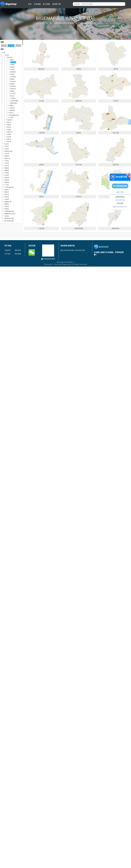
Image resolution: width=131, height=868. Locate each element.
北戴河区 (12, 110)
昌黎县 (12, 60)
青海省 (7, 209)
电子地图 (46, 4)
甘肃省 (7, 206)
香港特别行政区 (9, 219)
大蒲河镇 (13, 77)
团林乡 (12, 91)
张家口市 (10, 132)
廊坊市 (9, 139)
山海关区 (12, 108)
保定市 (9, 130)
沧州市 (9, 137)
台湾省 (7, 216)
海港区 (12, 106)
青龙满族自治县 (14, 115)
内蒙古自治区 (9, 151)
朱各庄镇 (13, 86)
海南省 (7, 190)
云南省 (7, 199)
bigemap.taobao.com (120, 207)
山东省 (7, 175)
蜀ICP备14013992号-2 (65, 262)
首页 (30, 4)
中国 (4, 53)
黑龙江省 (7, 158)
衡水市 (9, 142)
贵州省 (7, 197)
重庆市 (7, 192)
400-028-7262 (120, 200)
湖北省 (7, 180)
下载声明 (7, 250)
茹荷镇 (12, 84)
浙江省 (7, 166)
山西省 (7, 149)
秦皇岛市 (10, 57)
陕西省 (7, 204)
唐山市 (9, 122)
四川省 (7, 194)
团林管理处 (14, 103)
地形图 (18, 46)
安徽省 (7, 168)
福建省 (7, 170)
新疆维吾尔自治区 (10, 214)
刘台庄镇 (13, 82)
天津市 (7, 146)
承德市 (9, 134)
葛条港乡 (13, 62)
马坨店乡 (13, 94)
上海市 (7, 161)
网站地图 (18, 254)
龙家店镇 (13, 72)
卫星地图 (37, 4)
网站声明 (18, 250)
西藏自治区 (8, 202)
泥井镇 (12, 74)
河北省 (7, 55)
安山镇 (12, 69)
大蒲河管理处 (14, 101)
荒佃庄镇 (13, 89)
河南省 (7, 178)
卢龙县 (12, 118)
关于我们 (7, 254)
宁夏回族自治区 (9, 211)
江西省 (7, 173)
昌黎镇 (12, 65)
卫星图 (4, 46)
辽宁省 (7, 154)
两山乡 (12, 96)
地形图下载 (56, 4)
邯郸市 (9, 125)
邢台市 (9, 127)
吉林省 (7, 156)
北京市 (7, 144)
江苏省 (7, 163)
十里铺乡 (13, 98)
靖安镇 (12, 67)
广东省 (7, 185)
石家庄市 (10, 120)
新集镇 (12, 79)
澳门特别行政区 (9, 221)
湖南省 (7, 182)
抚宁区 (12, 113)
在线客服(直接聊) (48, 259)
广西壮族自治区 (9, 187)
